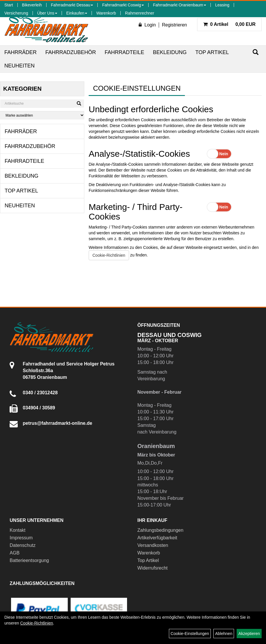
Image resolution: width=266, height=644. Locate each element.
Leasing (222, 5)
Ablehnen (224, 634)
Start (9, 5)
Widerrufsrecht (153, 568)
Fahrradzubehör (71, 52)
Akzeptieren (249, 634)
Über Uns (47, 13)
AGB (15, 553)
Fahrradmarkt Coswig (123, 5)
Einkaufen (77, 13)
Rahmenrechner (140, 13)
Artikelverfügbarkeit (157, 538)
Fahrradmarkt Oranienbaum (180, 5)
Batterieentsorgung (29, 560)
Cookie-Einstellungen (190, 634)
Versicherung (16, 13)
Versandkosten (153, 545)
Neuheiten (19, 66)
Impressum (21, 538)
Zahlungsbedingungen (160, 530)
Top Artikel (212, 52)
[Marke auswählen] (42, 115)
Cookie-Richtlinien (109, 255)
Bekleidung (170, 52)
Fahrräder (20, 52)
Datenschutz (23, 545)
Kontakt (17, 530)
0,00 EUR (229, 24)
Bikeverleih (32, 5)
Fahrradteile (124, 52)
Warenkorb (106, 13)
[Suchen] (256, 52)
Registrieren (174, 25)
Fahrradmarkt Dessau (72, 5)
